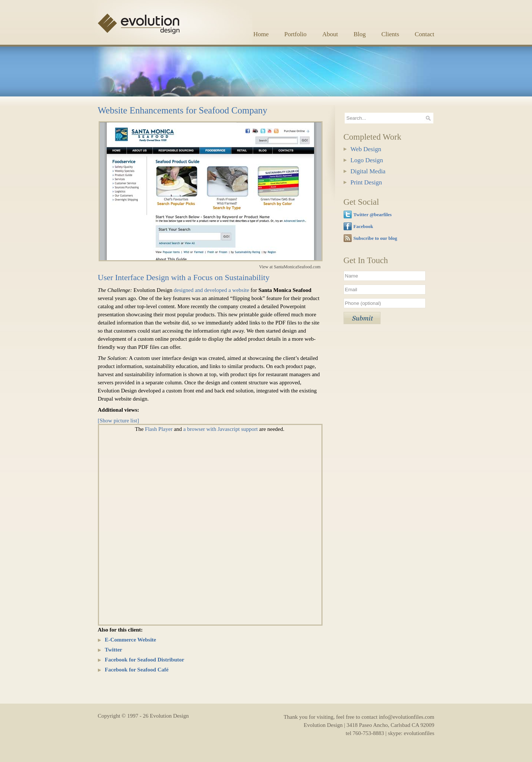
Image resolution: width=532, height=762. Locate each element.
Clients (390, 34)
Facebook (363, 226)
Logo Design (367, 160)
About (330, 34)
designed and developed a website (211, 290)
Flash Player (159, 429)
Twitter (114, 650)
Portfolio (295, 34)
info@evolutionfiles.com (406, 717)
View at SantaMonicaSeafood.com (290, 267)
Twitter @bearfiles (373, 215)
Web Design (366, 149)
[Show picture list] (119, 421)
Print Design (366, 182)
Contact (425, 34)
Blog (360, 34)
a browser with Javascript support (221, 429)
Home (261, 34)
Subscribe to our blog (376, 238)
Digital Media (368, 171)
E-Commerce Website (131, 640)
